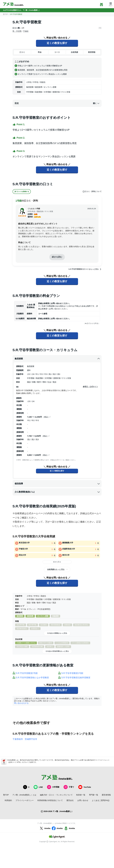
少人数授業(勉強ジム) (57, 492)
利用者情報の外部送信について (50, 800)
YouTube (85, 787)
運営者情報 (106, 795)
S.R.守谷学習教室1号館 (72, 673)
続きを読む (57, 257)
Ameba (45, 828)
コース (57, 52)
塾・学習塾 (17, 31)
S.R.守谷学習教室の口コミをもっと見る (85, 269)
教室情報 (92, 52)
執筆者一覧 (81, 795)
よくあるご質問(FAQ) (101, 800)
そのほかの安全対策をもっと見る (57, 651)
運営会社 (70, 800)
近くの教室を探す (57, 43)
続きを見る (57, 562)
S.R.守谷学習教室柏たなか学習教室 (32, 678)
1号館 (19, 201)
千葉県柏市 (18, 739)
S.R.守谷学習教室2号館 (27, 673)
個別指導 (57, 484)
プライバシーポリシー (25, 800)
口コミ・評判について (92, 192)
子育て (69, 787)
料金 (40, 52)
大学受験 (53, 787)
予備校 (26, 31)
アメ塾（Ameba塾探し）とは (24, 795)
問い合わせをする (21, 703)
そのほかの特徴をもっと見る (57, 633)
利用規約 (8, 800)
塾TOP (5, 14)
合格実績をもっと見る (56, 569)
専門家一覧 (94, 795)
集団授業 (57, 359)
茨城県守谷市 (31, 739)
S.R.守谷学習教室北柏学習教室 (76, 678)
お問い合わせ (83, 800)
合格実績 (74, 52)
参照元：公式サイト (90, 387)
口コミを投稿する (22, 192)
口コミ (22, 52)
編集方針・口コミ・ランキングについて (56, 795)
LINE (38, 787)
